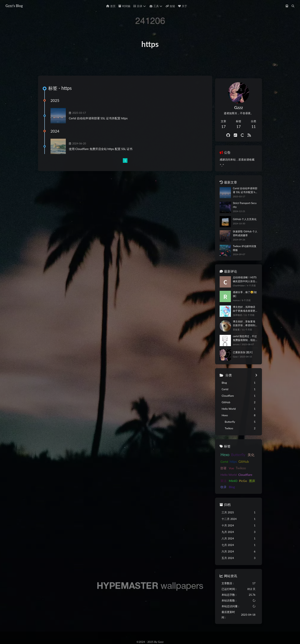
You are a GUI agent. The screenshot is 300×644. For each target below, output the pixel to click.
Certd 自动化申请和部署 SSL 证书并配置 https (101, 129)
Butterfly (161, 634)
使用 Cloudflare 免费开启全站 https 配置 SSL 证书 (104, 159)
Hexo (143, 634)
